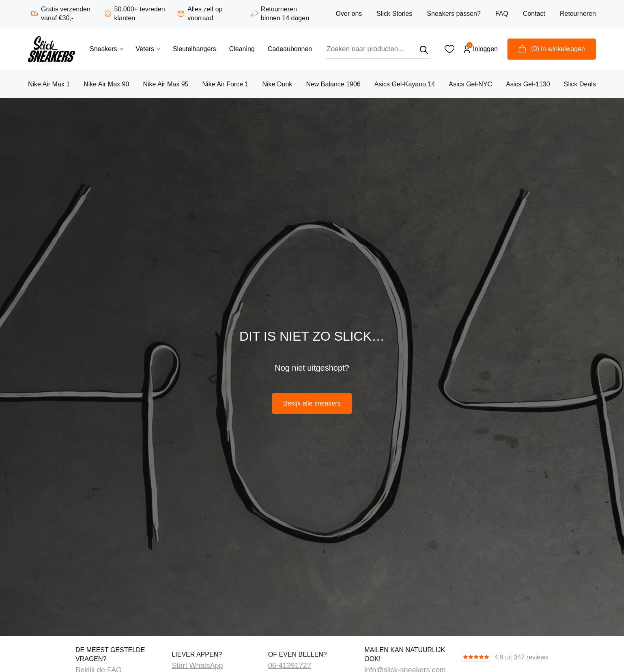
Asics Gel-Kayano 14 (405, 84)
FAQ (502, 14)
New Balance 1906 (333, 84)
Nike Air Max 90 (106, 84)
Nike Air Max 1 (49, 84)
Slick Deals (580, 84)
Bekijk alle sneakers (312, 403)
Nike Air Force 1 (226, 84)
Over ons (349, 14)
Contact (534, 14)
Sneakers (106, 49)
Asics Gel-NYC (470, 84)
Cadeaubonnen (290, 49)
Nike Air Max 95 (166, 84)
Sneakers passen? (454, 14)
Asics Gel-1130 (528, 84)
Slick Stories (394, 14)
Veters (148, 49)
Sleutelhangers (195, 49)
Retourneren (578, 14)
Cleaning (242, 49)
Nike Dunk (277, 84)
